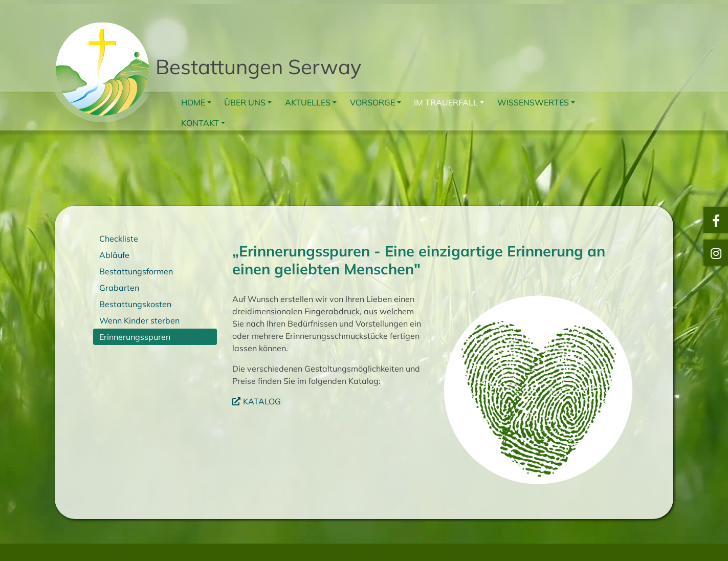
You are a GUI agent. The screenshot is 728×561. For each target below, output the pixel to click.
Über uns (245, 102)
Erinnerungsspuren (135, 337)
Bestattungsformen (136, 271)
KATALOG (262, 401)
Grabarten (119, 288)
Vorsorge (372, 102)
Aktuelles (308, 102)
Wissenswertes (533, 102)
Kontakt (200, 123)
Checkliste (119, 239)
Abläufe (114, 255)
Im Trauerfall (446, 102)
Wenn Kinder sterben (139, 320)
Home (193, 102)
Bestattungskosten (135, 304)
